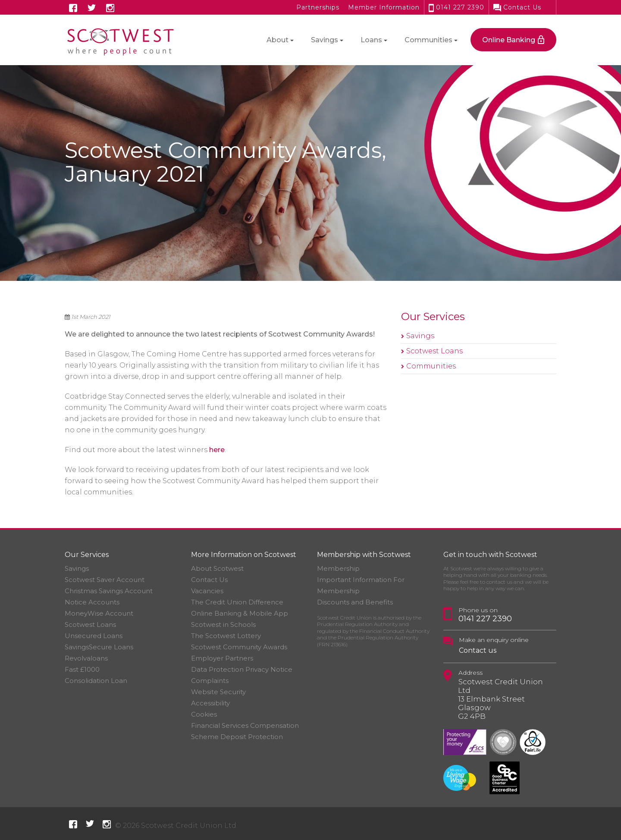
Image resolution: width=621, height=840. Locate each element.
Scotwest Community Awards (239, 647)
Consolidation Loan (96, 681)
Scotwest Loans (434, 351)
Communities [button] (428, 40)
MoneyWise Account (99, 613)
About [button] (278, 40)
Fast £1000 (82, 669)
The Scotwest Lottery (226, 636)
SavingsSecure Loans (99, 647)
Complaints (210, 681)
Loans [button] (371, 40)
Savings (420, 336)
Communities (431, 366)
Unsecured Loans (94, 636)
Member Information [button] (384, 7)
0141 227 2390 (456, 7)
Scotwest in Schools (223, 624)
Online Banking (509, 40)
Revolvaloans (86, 658)
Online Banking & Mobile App (240, 613)
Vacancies (207, 591)
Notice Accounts (92, 602)
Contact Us (517, 7)
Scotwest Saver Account (105, 580)
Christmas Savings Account (109, 591)
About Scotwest (217, 568)
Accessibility (210, 703)
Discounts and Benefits (355, 602)
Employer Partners (222, 658)
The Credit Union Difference (237, 602)
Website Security (218, 692)
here (217, 450)
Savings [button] (325, 40)
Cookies (204, 714)
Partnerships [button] (318, 7)
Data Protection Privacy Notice (242, 669)
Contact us (478, 650)
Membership (338, 568)
